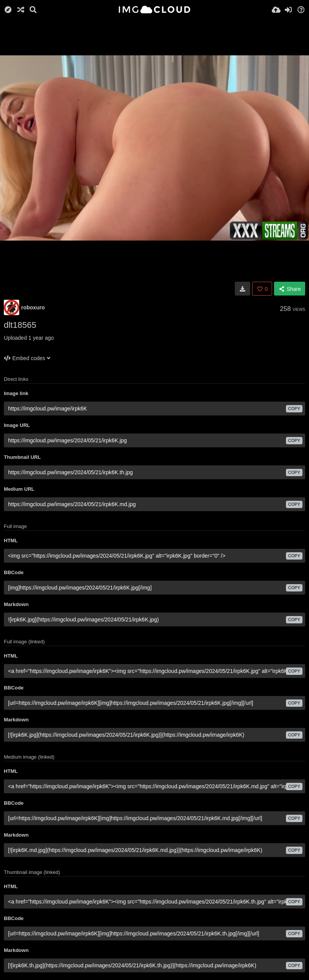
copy (294, 409)
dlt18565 (20, 325)
